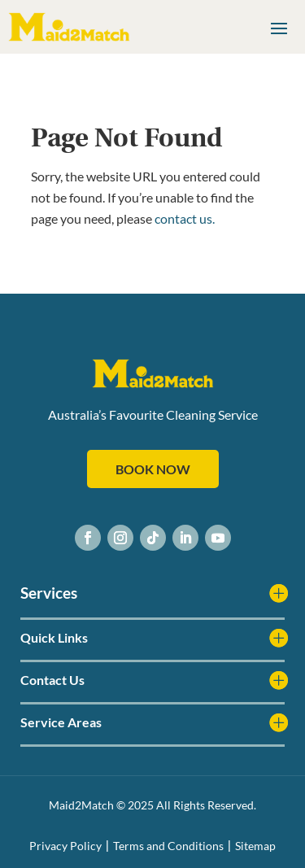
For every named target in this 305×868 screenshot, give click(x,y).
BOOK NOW (153, 469)
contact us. (185, 218)
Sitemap (255, 846)
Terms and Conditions (168, 846)
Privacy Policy (65, 846)
